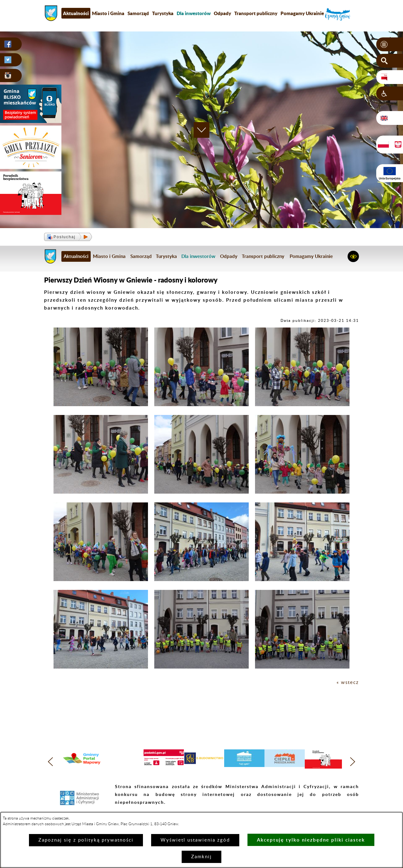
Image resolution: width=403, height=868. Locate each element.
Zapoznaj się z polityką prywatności (86, 840)
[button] (390, 44)
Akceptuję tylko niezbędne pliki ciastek (311, 840)
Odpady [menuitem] (222, 13)
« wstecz (348, 683)
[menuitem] (194, 13)
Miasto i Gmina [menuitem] (108, 13)
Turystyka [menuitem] (163, 13)
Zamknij (201, 857)
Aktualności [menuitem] (76, 13)
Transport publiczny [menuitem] (256, 13)
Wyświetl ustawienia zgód (195, 840)
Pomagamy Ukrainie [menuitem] (302, 13)
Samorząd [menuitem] (138, 13)
